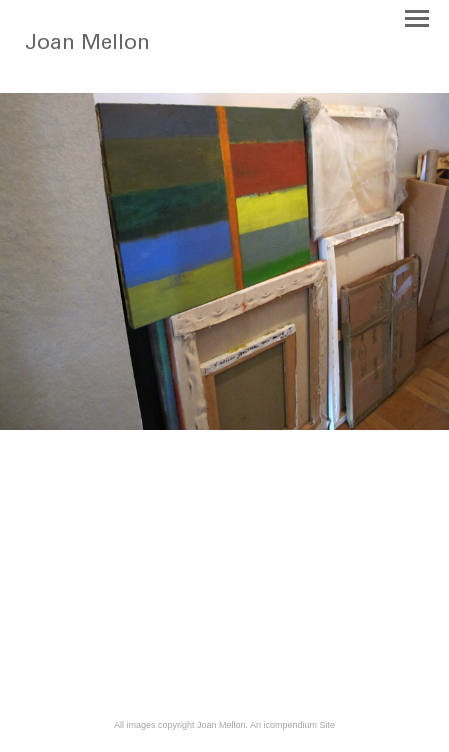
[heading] (101, 64)
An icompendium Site (292, 725)
